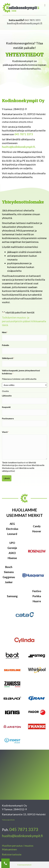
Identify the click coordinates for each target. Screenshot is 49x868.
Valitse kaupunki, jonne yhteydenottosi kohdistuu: (21, 372)
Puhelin (5, 345)
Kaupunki (6, 407)
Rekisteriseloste (12, 854)
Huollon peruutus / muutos (18, 846)
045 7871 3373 (32, 20)
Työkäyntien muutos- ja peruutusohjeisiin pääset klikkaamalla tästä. (24, 321)
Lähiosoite (7, 396)
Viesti (5, 432)
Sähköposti (8, 358)
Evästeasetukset (24, 865)
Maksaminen (9, 849)
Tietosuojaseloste (8, 820)
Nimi (5, 332)
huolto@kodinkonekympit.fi (25, 23)
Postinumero (8, 418)
